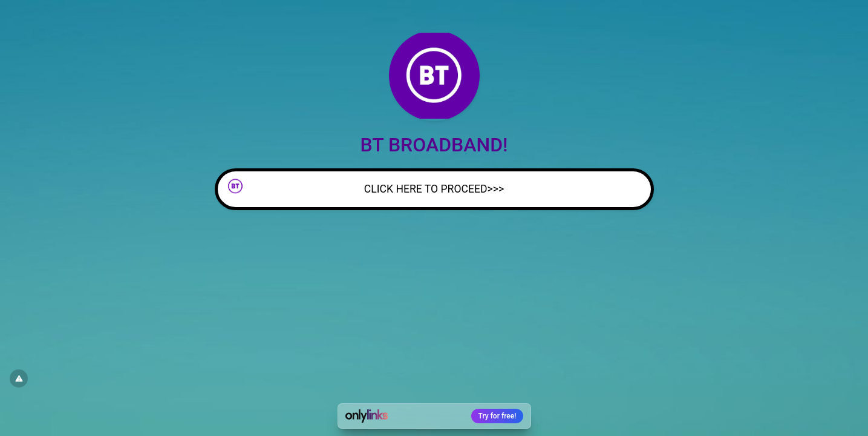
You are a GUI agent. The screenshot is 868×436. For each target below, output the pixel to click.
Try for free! (498, 416)
